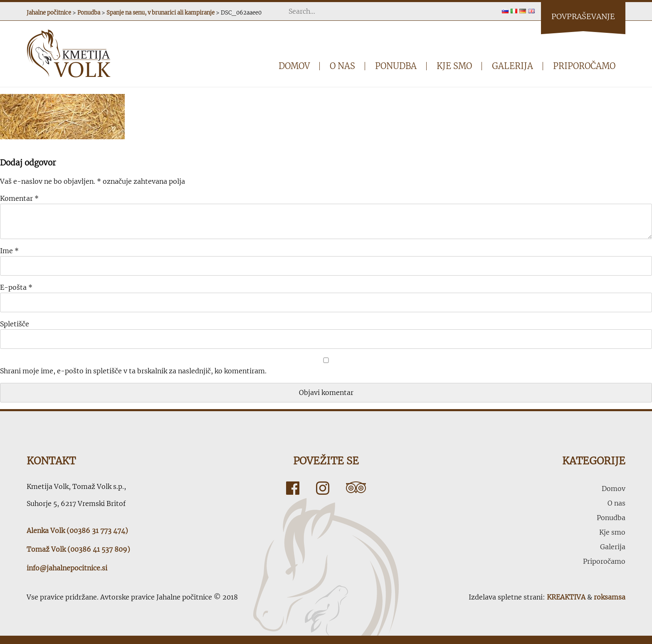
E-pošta (16, 287)
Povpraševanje (583, 16)
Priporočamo (584, 66)
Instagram (323, 488)
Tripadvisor (356, 488)
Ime (9, 251)
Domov (294, 66)
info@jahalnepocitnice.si (67, 568)
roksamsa (610, 597)
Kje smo (454, 66)
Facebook (293, 488)
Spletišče (15, 324)
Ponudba (396, 66)
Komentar (19, 198)
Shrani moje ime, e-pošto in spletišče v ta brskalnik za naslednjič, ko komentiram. (133, 371)
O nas (342, 66)
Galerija (512, 66)
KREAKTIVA (566, 597)
